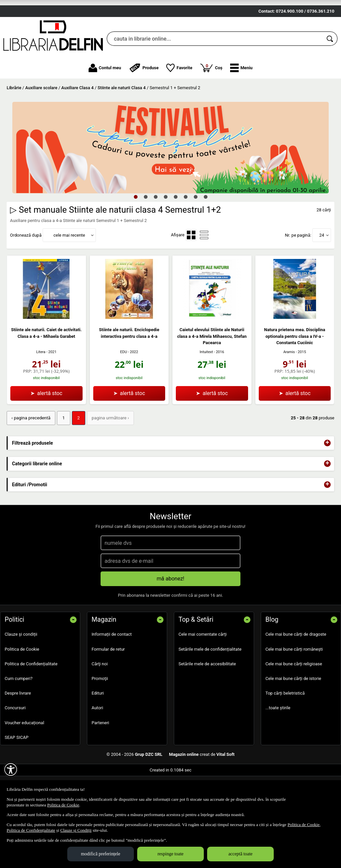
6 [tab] (185, 236)
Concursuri (15, 746)
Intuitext (206, 391)
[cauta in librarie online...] (215, 78)
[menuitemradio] (191, 274)
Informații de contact (112, 673)
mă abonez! (171, 617)
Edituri (98, 732)
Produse (144, 107)
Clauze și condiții (21, 673)
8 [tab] (205, 236)
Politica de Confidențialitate (31, 702)
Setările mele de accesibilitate (207, 702)
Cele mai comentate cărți (203, 673)
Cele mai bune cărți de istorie (293, 717)
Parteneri (100, 761)
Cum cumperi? (19, 717)
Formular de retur (108, 687)
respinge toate (170, 854)
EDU (124, 391)
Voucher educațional (24, 761)
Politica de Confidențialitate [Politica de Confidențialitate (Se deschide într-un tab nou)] (31, 830)
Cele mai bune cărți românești (294, 687)
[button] (241, 107)
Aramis (289, 391)
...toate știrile (278, 746)
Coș (211, 106)
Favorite (179, 107)
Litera (41, 391)
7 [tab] (195, 236)
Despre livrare (18, 732)
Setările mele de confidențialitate (210, 687)
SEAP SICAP (16, 776)
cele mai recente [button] (69, 274)
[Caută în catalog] (330, 78)
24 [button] (322, 274)
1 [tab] (136, 236)
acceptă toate (241, 854)
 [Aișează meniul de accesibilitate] (11, 769)
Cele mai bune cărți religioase (294, 702)
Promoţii (100, 717)
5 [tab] (175, 236)
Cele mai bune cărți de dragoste (296, 673)
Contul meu (105, 107)
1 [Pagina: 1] (62, 457)
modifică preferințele (101, 854)
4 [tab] (166, 236)
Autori (97, 746)
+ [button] (327, 482)
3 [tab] (156, 236)
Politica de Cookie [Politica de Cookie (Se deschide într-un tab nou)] (63, 805)
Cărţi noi (100, 702)
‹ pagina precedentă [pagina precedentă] (30, 457)
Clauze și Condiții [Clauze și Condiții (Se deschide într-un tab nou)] (76, 830)
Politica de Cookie (22, 687)
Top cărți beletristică (285, 732)
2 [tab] (146, 236)
